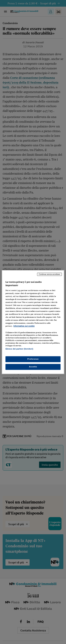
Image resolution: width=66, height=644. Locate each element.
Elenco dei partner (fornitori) (19, 349)
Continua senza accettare (49, 274)
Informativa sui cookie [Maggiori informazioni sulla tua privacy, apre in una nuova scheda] (24, 326)
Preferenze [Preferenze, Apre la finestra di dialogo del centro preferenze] (33, 359)
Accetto (33, 367)
